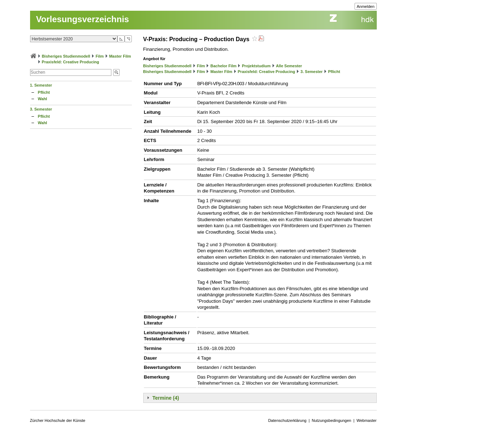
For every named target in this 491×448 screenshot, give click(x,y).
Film (100, 56)
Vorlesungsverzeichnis (83, 19)
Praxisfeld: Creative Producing (71, 62)
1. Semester (41, 85)
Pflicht (44, 92)
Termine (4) (166, 398)
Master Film (120, 56)
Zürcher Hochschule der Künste (58, 420)
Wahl (43, 99)
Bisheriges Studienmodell (66, 56)
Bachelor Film (224, 66)
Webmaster (367, 420)
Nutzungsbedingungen (332, 420)
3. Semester (41, 109)
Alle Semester (289, 66)
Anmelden (366, 6)
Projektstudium (256, 66)
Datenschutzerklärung (287, 420)
